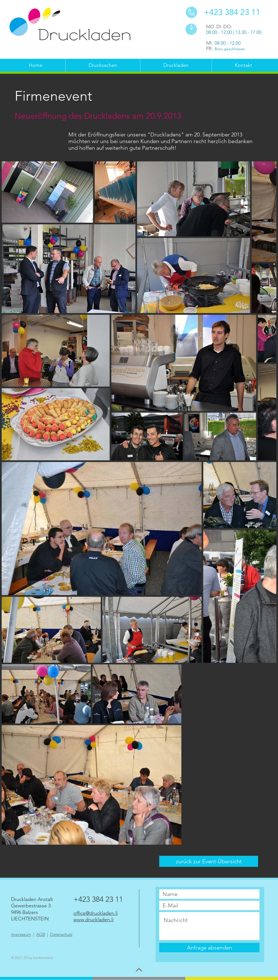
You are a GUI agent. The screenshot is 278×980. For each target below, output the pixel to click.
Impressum (21, 934)
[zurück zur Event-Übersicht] (209, 861)
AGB (41, 934)
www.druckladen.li (93, 920)
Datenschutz (61, 934)
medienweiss (43, 958)
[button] (103, 65)
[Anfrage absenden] (209, 948)
